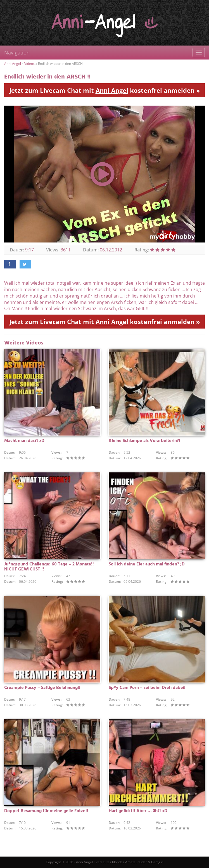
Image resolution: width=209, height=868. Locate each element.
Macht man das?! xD (24, 441)
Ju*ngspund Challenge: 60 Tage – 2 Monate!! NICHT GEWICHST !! (49, 567)
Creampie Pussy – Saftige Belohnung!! (42, 688)
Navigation (17, 53)
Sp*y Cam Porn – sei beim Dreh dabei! (147, 688)
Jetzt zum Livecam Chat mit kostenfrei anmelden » (105, 90)
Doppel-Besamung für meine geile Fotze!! (46, 811)
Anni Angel (13, 64)
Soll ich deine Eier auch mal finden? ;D (147, 564)
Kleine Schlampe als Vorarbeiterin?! (144, 441)
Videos (29, 64)
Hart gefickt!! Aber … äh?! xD (138, 811)
